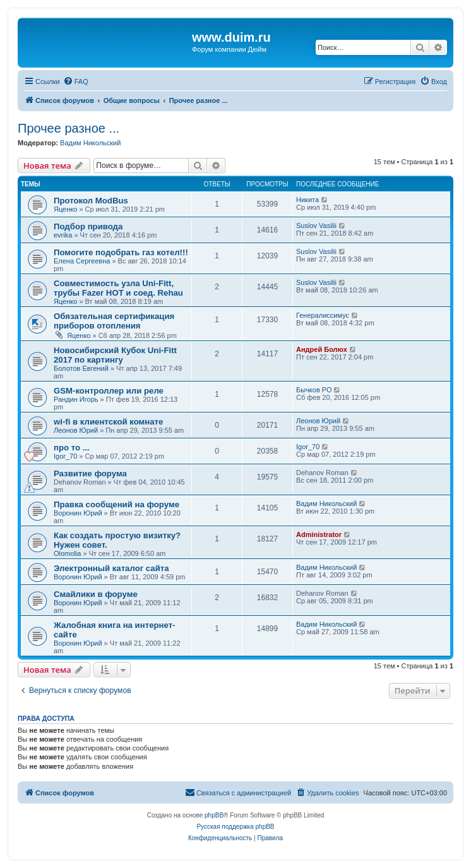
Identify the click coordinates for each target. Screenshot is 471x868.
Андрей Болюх (322, 349)
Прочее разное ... (69, 128)
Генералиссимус (323, 315)
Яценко (65, 209)
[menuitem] (76, 81)
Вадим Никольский (90, 143)
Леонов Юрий (76, 430)
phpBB (214, 815)
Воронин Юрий (78, 513)
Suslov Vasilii (316, 226)
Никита (307, 200)
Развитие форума (90, 473)
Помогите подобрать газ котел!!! (121, 252)
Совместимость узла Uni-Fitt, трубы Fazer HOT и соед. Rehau (118, 288)
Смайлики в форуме (96, 594)
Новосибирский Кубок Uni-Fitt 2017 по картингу (115, 355)
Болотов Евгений (81, 368)
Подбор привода (88, 226)
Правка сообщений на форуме (116, 504)
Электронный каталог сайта (111, 568)
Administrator (319, 534)
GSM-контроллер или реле (109, 391)
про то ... (72, 448)
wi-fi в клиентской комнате (108, 422)
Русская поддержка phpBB (235, 827)
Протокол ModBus (91, 201)
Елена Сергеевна (82, 261)
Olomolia (67, 553)
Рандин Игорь (76, 399)
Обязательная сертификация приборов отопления (114, 321)
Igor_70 (65, 456)
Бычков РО (314, 390)
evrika (63, 235)
